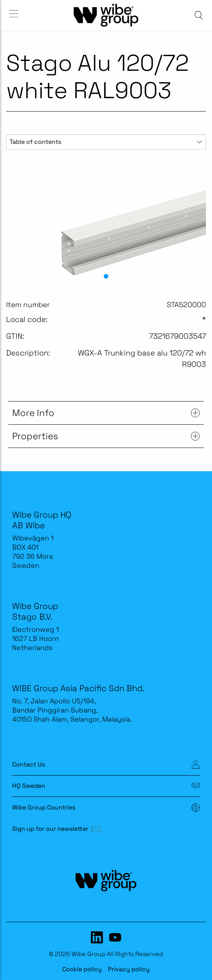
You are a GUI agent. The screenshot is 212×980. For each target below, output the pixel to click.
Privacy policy (129, 969)
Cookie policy (82, 969)
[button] (106, 276)
